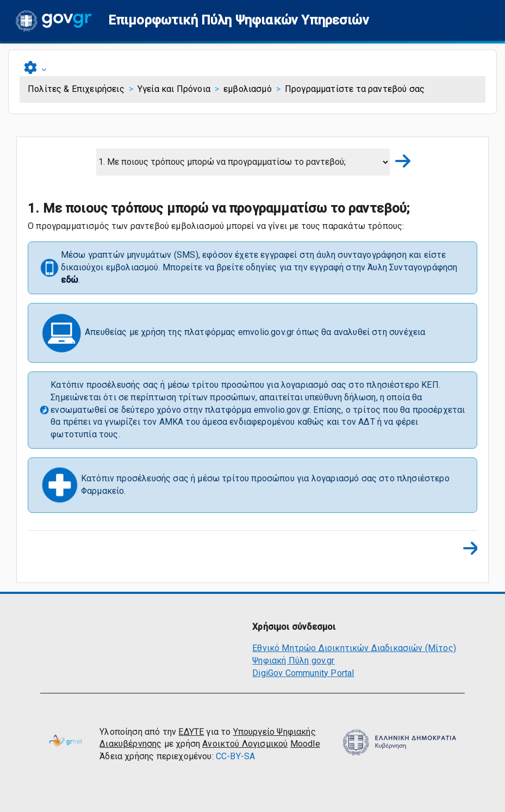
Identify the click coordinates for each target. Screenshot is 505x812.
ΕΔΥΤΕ (191, 732)
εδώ (70, 280)
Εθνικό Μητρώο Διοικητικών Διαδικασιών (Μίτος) (354, 648)
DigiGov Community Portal (303, 673)
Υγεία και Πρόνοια (174, 89)
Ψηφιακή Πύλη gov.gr (293, 661)
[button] (239, 20)
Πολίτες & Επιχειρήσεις (76, 89)
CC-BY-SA (235, 756)
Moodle (305, 744)
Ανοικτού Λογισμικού (245, 744)
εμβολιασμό (248, 89)
